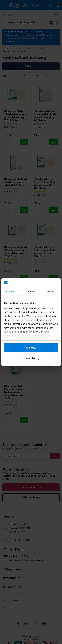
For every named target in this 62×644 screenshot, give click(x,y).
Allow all (31, 348)
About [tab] (51, 291)
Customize (31, 358)
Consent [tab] (11, 291)
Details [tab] (31, 291)
